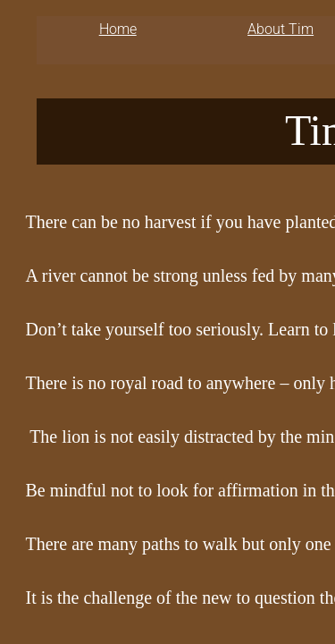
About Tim (281, 29)
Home (118, 29)
